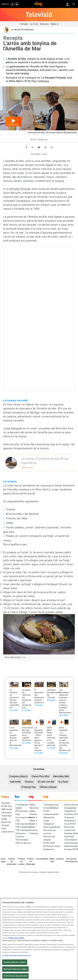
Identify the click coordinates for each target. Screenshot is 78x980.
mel (21, 233)
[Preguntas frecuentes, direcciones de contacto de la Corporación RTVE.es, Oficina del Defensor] (60, 859)
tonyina (60, 181)
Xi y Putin (63, 782)
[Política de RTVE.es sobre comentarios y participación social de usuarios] (71, 860)
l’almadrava (23, 201)
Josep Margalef (13, 428)
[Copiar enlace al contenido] (52, 147)
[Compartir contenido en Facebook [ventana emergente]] (26, 147)
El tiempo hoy (29, 787)
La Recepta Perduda (18, 189)
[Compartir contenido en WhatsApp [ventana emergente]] (45, 147)
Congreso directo (18, 776)
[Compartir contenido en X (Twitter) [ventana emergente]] (33, 147)
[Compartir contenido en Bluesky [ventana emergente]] (39, 147)
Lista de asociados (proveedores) (17, 956)
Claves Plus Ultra (40, 776)
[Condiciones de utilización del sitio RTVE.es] (3, 860)
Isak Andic (16, 782)
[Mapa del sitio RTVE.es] (52, 860)
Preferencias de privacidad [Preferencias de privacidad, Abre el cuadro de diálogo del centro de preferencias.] (15, 976)
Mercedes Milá (61, 776)
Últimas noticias (48, 787)
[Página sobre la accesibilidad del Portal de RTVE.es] (42, 859)
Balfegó (35, 412)
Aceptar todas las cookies (15, 962)
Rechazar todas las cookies (15, 969)
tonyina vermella (58, 62)
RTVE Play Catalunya (37, 81)
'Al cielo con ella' (46, 782)
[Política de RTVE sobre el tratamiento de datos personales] (12, 862)
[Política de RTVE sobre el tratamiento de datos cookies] (21, 862)
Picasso (29, 782)
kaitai (66, 444)
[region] (39, 939)
